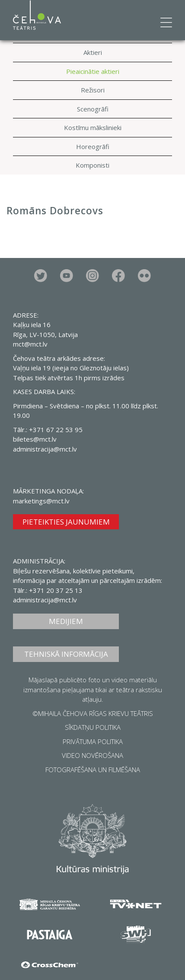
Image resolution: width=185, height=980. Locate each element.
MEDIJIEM (66, 621)
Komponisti (92, 165)
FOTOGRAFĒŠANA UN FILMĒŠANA (93, 770)
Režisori (93, 90)
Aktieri (93, 52)
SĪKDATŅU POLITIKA (93, 727)
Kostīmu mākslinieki (93, 127)
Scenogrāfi (93, 109)
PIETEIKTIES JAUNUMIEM (66, 522)
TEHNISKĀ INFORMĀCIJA (66, 654)
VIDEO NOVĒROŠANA (92, 755)
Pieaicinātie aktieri (93, 71)
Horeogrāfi (93, 146)
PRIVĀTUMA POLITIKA (93, 741)
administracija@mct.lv (45, 449)
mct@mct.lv (30, 344)
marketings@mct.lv (41, 501)
